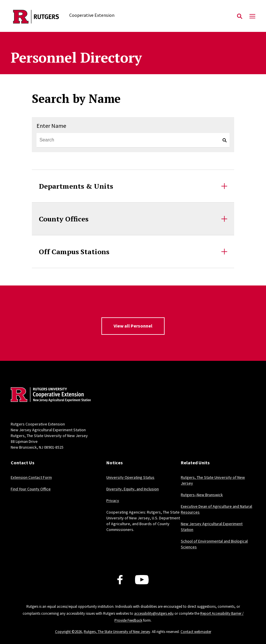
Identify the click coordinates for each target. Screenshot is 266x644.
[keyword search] (222, 140)
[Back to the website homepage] (36, 17)
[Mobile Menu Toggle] (252, 17)
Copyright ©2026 (68, 632)
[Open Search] (240, 17)
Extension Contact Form (31, 477)
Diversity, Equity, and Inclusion (133, 489)
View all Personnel (133, 326)
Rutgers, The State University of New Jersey (117, 632)
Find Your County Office (31, 489)
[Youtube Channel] (142, 580)
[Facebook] (120, 580)
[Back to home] (49, 395)
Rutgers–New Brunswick (202, 495)
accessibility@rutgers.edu (154, 613)
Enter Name (51, 126)
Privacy (113, 501)
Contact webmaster (196, 632)
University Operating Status (130, 477)
